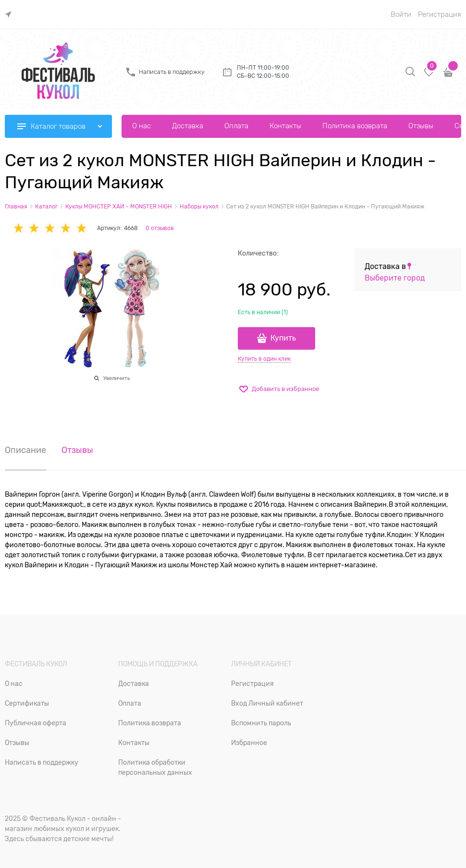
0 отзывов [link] (160, 228)
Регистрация (440, 14)
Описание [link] (25, 450)
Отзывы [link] (77, 450)
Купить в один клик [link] (264, 359)
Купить (283, 338)
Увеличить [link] (116, 378)
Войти (401, 14)
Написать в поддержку (172, 72)
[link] (11, 15)
